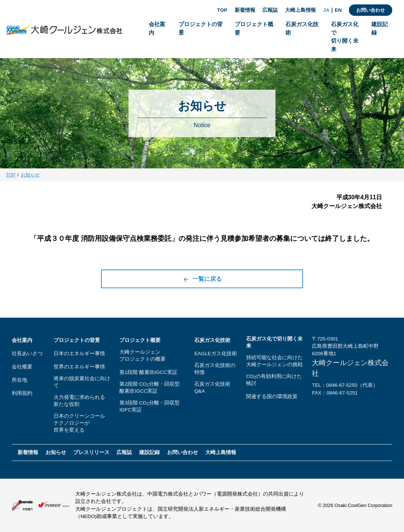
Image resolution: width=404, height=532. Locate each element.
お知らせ (30, 175)
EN (338, 10)
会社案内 (22, 340)
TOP (222, 10)
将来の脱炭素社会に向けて (82, 382)
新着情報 (245, 10)
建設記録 (149, 452)
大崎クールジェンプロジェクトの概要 (143, 356)
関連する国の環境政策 (272, 397)
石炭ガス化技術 (212, 340)
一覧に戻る (202, 279)
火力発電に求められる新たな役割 (79, 401)
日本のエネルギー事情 (79, 354)
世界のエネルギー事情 (79, 367)
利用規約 (22, 393)
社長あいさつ (27, 354)
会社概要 (22, 367)
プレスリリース (91, 452)
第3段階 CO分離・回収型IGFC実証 (149, 406)
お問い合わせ (371, 10)
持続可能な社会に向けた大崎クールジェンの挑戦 (274, 361)
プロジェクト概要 (140, 340)
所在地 (19, 380)
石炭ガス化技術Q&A (212, 388)
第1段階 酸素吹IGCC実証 (148, 372)
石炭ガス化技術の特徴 (215, 369)
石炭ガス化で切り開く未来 (274, 342)
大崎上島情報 (300, 10)
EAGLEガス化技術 (215, 354)
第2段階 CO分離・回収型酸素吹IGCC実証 (149, 388)
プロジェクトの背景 (77, 340)
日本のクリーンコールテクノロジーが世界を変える (79, 423)
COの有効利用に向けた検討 (274, 380)
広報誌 (270, 10)
